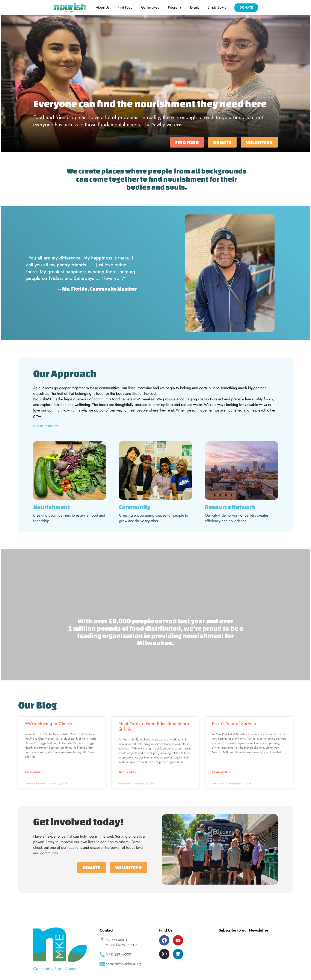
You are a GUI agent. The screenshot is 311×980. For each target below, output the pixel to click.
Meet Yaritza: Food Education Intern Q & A (154, 726)
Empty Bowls (217, 7)
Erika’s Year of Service (234, 724)
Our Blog (38, 705)
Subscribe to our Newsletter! (244, 930)
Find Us (166, 930)
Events (195, 7)
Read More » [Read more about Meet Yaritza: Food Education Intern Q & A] (127, 772)
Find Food (125, 7)
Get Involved (150, 7)
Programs (175, 7)
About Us (103, 7)
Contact (106, 930)
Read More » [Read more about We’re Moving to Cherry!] (34, 772)
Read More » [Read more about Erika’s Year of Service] (221, 772)
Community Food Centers (56, 969)
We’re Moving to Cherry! (49, 724)
